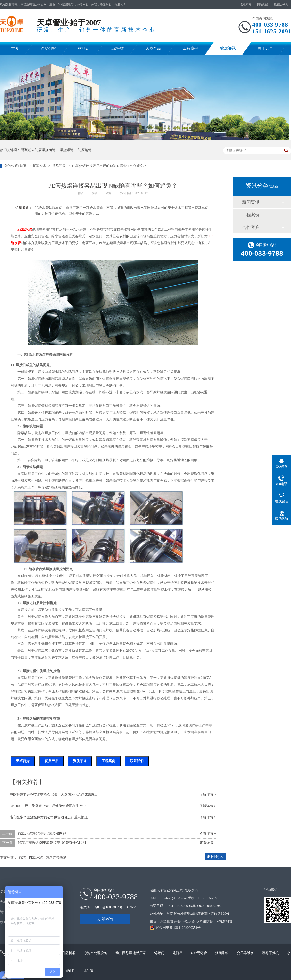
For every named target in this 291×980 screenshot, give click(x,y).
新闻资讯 (40, 166)
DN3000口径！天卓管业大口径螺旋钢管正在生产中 (48, 806)
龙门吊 (178, 953)
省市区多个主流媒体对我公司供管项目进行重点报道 (49, 817)
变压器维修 (246, 953)
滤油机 (70, 971)
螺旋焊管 (66, 150)
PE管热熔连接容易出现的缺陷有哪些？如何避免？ (109, 166)
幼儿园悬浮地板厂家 (131, 953)
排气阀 (88, 971)
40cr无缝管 (199, 953)
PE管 (23, 858)
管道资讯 (228, 48)
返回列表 (215, 856)
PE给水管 (25, 229)
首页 (15, 48)
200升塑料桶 (67, 953)
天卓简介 (23, 761)
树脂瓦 (84, 48)
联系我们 (137, 761)
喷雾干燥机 (271, 953)
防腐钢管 (85, 150)
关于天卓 (265, 48)
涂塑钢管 (48, 48)
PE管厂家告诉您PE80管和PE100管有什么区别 (52, 843)
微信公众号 (281, 4)
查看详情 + (208, 834)
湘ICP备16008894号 (108, 907)
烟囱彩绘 (222, 953)
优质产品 (51, 761)
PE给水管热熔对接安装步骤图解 (42, 834)
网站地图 (263, 4)
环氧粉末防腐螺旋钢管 (38, 150)
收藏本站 (246, 4)
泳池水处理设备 (96, 953)
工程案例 (191, 48)
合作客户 (251, 227)
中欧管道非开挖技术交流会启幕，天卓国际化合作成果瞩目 (54, 795)
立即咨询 (105, 919)
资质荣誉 (80, 761)
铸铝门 (160, 953)
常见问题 (59, 166)
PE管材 (117, 48)
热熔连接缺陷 (56, 858)
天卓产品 (153, 48)
